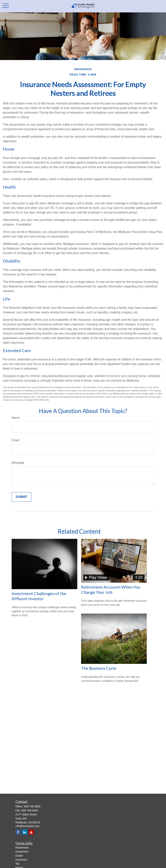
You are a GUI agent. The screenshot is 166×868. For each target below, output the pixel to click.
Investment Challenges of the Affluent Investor (39, 596)
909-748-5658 (32, 806)
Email (15, 440)
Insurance (21, 860)
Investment (22, 852)
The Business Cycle (99, 668)
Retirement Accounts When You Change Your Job (111, 590)
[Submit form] (21, 497)
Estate (19, 856)
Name (16, 418)
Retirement (22, 848)
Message (18, 463)
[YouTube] (31, 832)
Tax (18, 864)
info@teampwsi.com (27, 826)
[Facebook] (18, 832)
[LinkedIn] (25, 832)
